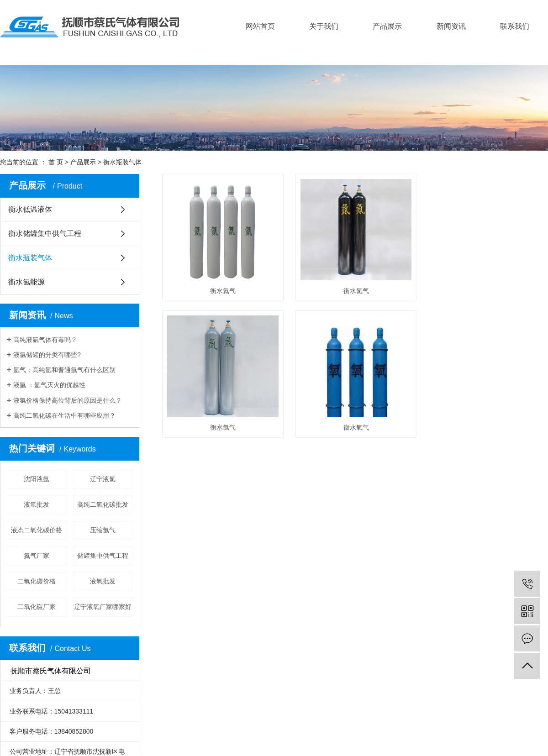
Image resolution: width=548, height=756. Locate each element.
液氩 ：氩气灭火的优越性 (49, 385)
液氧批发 (103, 581)
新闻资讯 (451, 26)
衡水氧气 (359, 431)
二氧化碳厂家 (37, 607)
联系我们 (515, 26)
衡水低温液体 (30, 209)
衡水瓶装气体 (122, 162)
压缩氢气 (103, 530)
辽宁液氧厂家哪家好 (103, 607)
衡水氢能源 (26, 282)
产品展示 (387, 26)
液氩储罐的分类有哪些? (47, 355)
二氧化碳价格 (37, 581)
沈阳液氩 (37, 479)
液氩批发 (37, 504)
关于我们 (324, 26)
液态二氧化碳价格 (37, 530)
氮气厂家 (37, 556)
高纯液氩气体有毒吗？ (45, 340)
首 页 (56, 162)
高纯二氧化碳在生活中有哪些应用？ (64, 415)
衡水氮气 (359, 293)
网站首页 (260, 26)
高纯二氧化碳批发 (103, 504)
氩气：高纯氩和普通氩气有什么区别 (64, 370)
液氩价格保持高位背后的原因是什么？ (68, 400)
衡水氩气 (224, 431)
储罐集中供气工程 (103, 556)
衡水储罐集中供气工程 (45, 234)
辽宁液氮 (103, 479)
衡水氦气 (224, 293)
